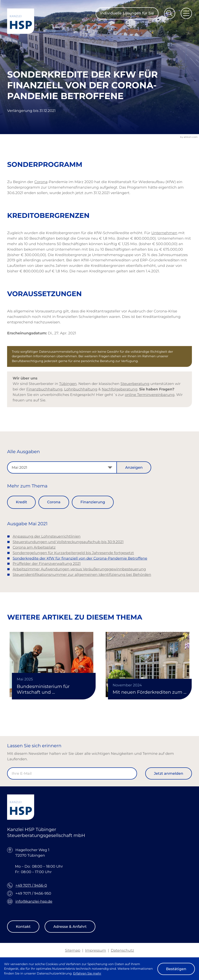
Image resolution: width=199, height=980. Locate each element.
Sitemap (73, 950)
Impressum (95, 950)
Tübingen (68, 384)
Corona (41, 182)
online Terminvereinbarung (150, 395)
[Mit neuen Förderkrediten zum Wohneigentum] (148, 665)
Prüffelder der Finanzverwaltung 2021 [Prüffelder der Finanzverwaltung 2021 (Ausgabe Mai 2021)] (47, 564)
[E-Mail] (72, 773)
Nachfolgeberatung (120, 389)
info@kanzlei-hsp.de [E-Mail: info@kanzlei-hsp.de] (34, 901)
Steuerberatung (135, 384)
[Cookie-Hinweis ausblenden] (176, 969)
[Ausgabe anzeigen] (134, 467)
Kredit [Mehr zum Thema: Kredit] (21, 502)
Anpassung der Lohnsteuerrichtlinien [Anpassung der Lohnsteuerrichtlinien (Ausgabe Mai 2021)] (47, 536)
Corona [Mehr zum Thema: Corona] (54, 502)
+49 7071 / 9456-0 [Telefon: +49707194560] (31, 885)
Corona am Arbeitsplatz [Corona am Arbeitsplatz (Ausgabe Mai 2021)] (34, 547)
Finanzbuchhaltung (44, 389)
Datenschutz (122, 950)
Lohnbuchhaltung (81, 389)
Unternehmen (164, 233)
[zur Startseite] (21, 21)
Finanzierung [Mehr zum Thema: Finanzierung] (93, 502)
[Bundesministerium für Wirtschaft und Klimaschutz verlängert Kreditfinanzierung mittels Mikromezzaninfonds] (51, 665)
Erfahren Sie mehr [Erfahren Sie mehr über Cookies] (87, 974)
